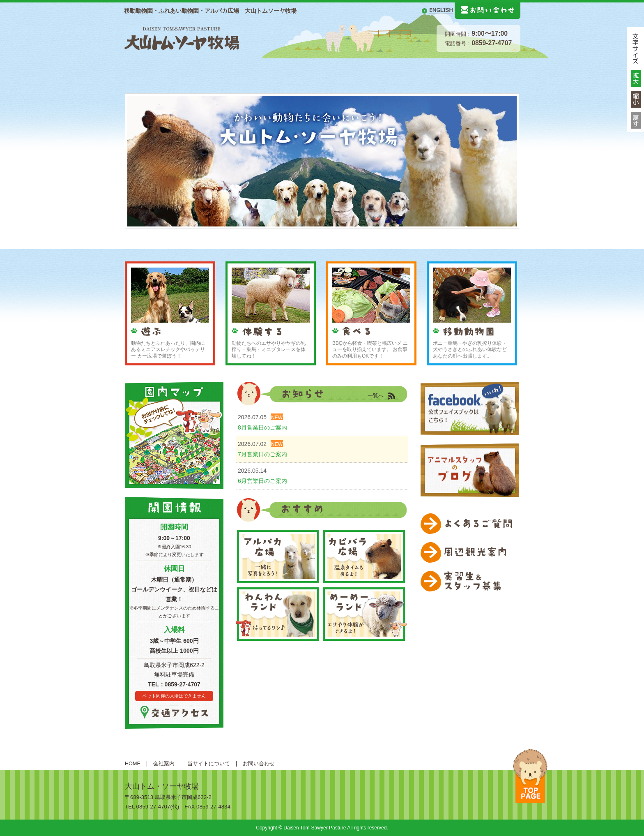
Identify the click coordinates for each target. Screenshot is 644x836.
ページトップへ (530, 776)
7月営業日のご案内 (262, 454)
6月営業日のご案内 (262, 481)
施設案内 (227, 71)
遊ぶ (333, 71)
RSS (396, 396)
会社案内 (164, 764)
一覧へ (376, 396)
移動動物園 (494, 71)
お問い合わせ (259, 764)
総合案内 (173, 71)
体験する (387, 71)
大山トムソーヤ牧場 (182, 37)
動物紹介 (280, 71)
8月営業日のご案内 (262, 427)
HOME (135, 71)
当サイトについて (209, 764)
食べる (440, 71)
